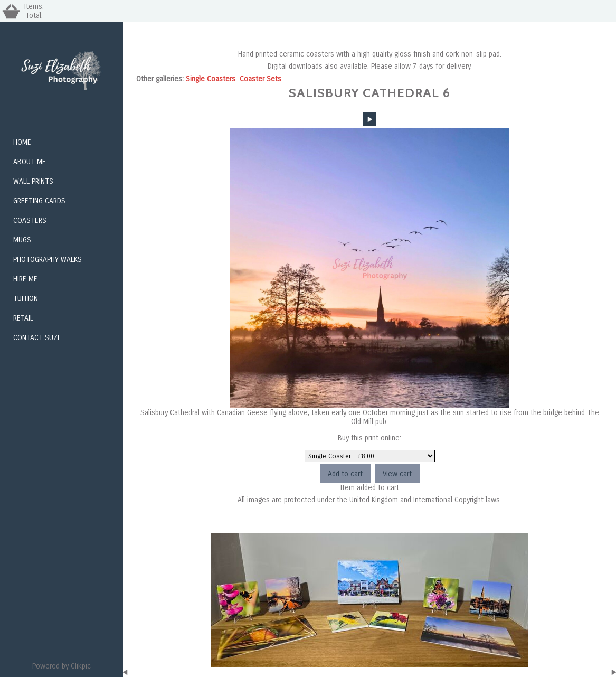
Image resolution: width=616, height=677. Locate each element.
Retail (23, 318)
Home (22, 142)
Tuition (26, 299)
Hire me (25, 279)
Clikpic (81, 666)
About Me (30, 162)
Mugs (22, 240)
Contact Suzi (36, 338)
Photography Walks (48, 260)
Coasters (30, 220)
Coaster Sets (260, 79)
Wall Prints (33, 181)
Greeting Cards (39, 201)
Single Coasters (211, 79)
